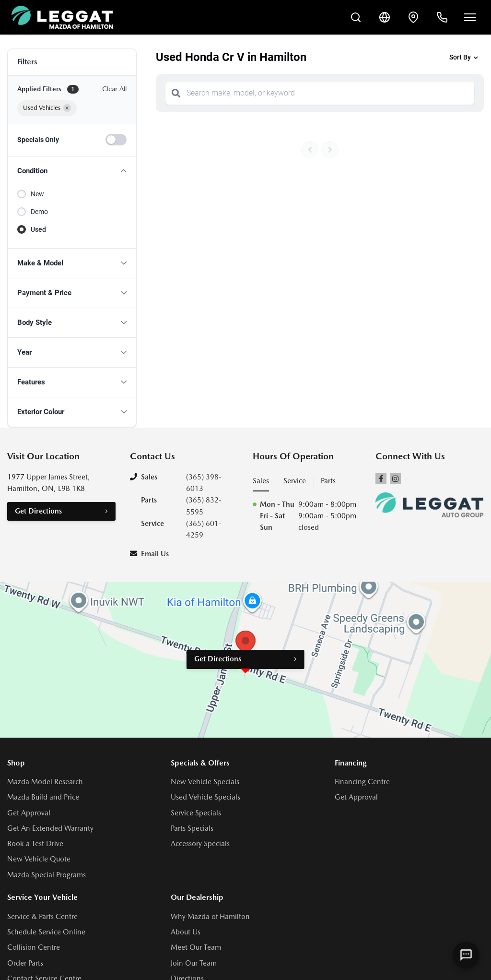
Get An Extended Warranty (50, 828)
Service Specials (196, 813)
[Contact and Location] (413, 17)
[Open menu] (470, 17)
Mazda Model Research (45, 782)
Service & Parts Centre (42, 917)
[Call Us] (442, 17)
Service (295, 481)
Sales (261, 481)
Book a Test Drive (35, 844)
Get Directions (38, 511)
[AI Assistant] (466, 955)
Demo (39, 212)
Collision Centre (34, 947)
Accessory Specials (200, 844)
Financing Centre (362, 782)
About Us (186, 932)
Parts (328, 481)
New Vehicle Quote (39, 859)
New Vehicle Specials (205, 782)
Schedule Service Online (46, 932)
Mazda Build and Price (43, 797)
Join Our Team (194, 963)
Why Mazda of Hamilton (210, 917)
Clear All (114, 89)
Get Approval (29, 813)
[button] (72, 171)
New (37, 194)
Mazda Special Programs (47, 875)
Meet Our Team (196, 947)
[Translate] (385, 17)
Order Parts (25, 963)
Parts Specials (192, 828)
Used (38, 229)
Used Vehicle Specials (205, 797)
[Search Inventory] (356, 17)
